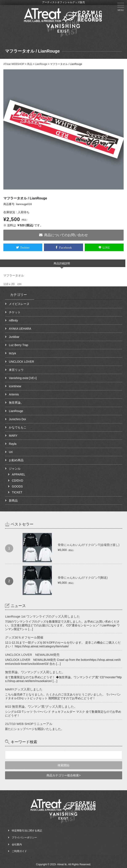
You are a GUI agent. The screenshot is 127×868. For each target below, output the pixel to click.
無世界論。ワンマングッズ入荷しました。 (35, 672)
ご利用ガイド (19, 851)
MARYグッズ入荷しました (24, 689)
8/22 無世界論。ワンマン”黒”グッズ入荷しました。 (41, 707)
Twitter (25, 247)
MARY (13, 436)
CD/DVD (17, 481)
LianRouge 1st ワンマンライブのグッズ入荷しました (42, 616)
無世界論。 (16, 403)
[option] (63, 129)
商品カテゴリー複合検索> (63, 775)
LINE (106, 247)
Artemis (14, 394)
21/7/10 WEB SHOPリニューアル (29, 724)
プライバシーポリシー (24, 838)
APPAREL (19, 474)
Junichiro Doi (17, 419)
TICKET (17, 492)
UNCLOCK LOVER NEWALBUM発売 (32, 655)
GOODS (17, 486)
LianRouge (16, 411)
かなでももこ (18, 427)
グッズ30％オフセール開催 (24, 637)
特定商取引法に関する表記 (27, 831)
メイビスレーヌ (19, 304)
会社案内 (17, 844)
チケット (15, 312)
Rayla (13, 444)
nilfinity (13, 320)
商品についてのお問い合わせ (63, 235)
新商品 (13, 501)
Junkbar (14, 337)
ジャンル (15, 469)
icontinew (15, 386)
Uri (11, 452)
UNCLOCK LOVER (21, 362)
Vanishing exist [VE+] (23, 378)
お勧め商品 (16, 460)
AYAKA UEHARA (20, 329)
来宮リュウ (16, 370)
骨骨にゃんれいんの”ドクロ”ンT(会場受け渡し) (89, 545)
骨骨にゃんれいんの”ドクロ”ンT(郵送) (83, 578)
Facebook (66, 247)
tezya (12, 353)
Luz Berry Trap (19, 345)
